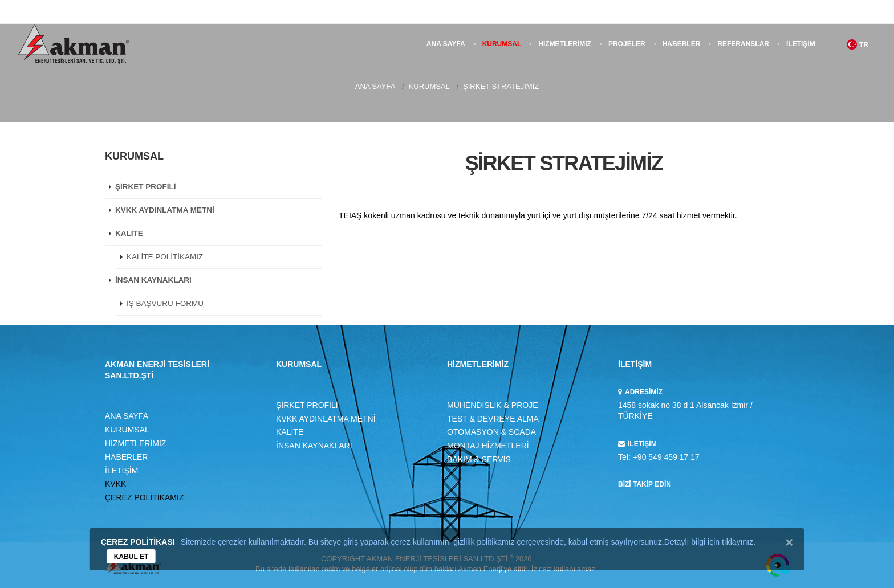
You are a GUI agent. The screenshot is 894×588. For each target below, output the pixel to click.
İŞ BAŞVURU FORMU (165, 303)
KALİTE (129, 233)
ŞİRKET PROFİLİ (146, 187)
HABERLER (682, 44)
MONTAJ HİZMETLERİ (488, 446)
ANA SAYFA (446, 44)
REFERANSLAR (743, 44)
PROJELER (627, 44)
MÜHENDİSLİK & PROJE (492, 405)
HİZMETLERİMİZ (565, 44)
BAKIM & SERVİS (479, 459)
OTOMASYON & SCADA (491, 432)
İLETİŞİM (801, 44)
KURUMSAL (502, 44)
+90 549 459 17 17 (666, 457)
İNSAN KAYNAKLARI (153, 280)
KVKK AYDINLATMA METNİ (165, 210)
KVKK (115, 484)
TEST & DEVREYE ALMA (493, 419)
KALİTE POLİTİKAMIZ (165, 257)
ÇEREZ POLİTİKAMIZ (144, 497)
